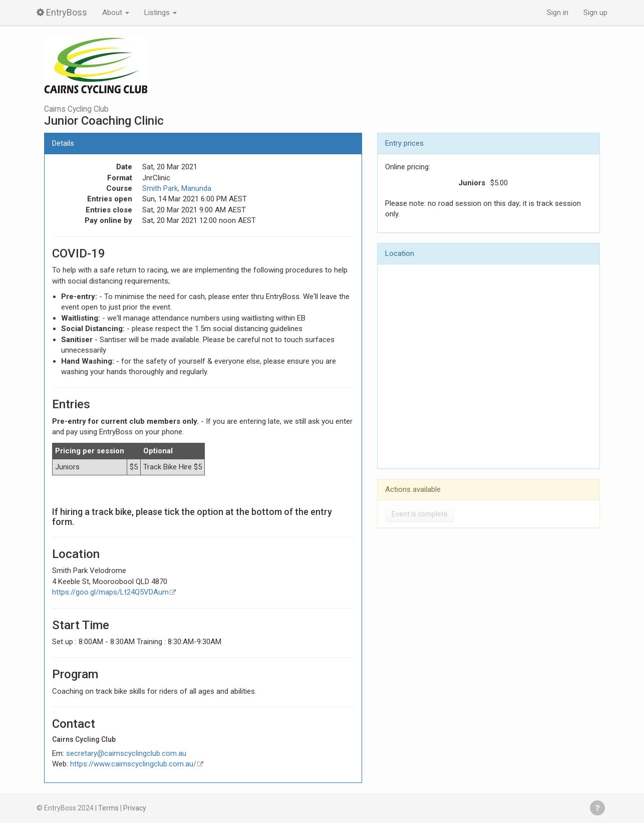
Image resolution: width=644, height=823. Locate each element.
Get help (597, 808)
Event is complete (420, 514)
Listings (160, 13)
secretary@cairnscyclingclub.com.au (126, 753)
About (116, 13)
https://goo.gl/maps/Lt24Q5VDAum (110, 592)
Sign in (558, 13)
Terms (108, 808)
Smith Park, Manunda (177, 188)
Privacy (135, 808)
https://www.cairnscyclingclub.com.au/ (133, 764)
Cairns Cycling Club (76, 109)
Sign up (595, 13)
